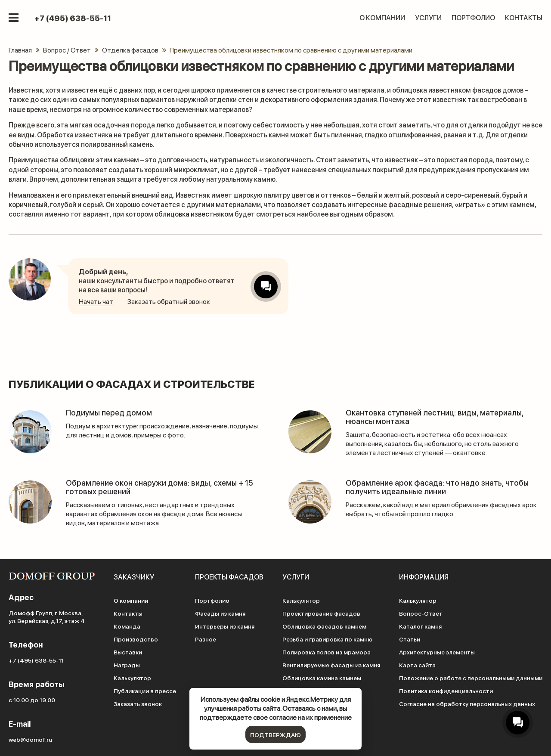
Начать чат (96, 301)
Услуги (428, 17)
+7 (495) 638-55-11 (73, 18)
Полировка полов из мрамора (327, 652)
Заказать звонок (138, 703)
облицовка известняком (194, 214)
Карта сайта (417, 665)
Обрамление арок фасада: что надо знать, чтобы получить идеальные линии (437, 487)
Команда (127, 626)
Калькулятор (132, 678)
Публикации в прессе (145, 691)
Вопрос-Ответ (421, 613)
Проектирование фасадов (321, 613)
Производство (136, 639)
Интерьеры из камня (225, 626)
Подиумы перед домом (109, 412)
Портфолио (473, 17)
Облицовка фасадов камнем (324, 626)
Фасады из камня (220, 613)
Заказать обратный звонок (169, 301)
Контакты (524, 17)
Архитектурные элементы (437, 652)
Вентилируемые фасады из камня (331, 665)
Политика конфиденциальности (446, 691)
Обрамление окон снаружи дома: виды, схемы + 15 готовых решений (159, 487)
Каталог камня (420, 626)
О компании (382, 17)
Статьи (410, 639)
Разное (206, 639)
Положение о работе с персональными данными (471, 678)
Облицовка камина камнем (322, 678)
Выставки (128, 652)
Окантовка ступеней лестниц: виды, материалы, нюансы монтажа (435, 417)
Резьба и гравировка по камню (327, 639)
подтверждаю (275, 734)
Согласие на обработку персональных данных (467, 703)
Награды (127, 665)
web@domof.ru (30, 739)
